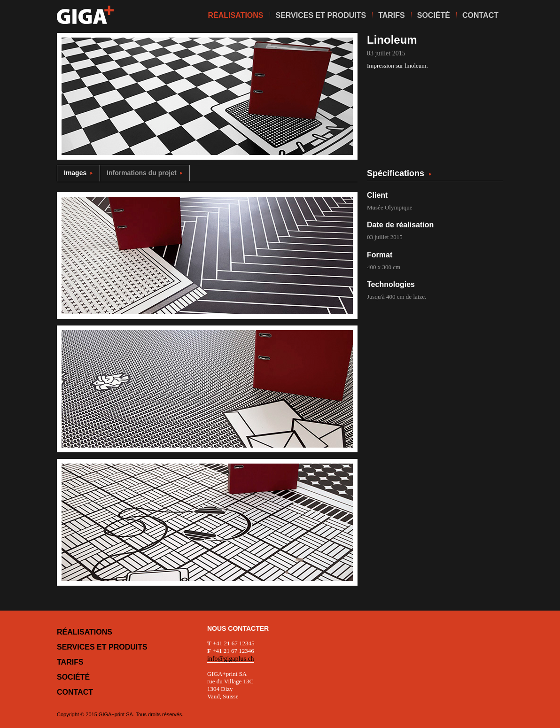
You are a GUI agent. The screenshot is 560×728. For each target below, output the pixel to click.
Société (73, 677)
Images (78, 173)
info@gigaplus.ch (231, 659)
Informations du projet (145, 173)
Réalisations (85, 632)
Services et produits (102, 647)
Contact (75, 692)
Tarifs (70, 662)
